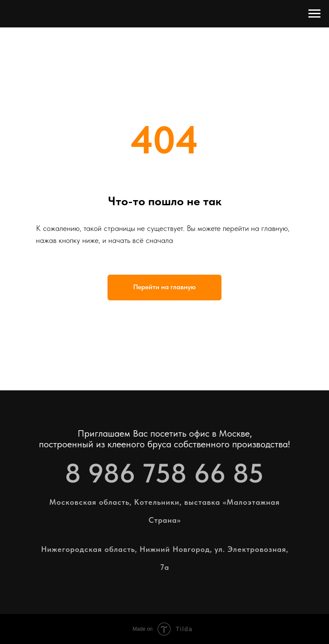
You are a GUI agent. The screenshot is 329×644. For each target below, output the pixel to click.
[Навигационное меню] (314, 14)
